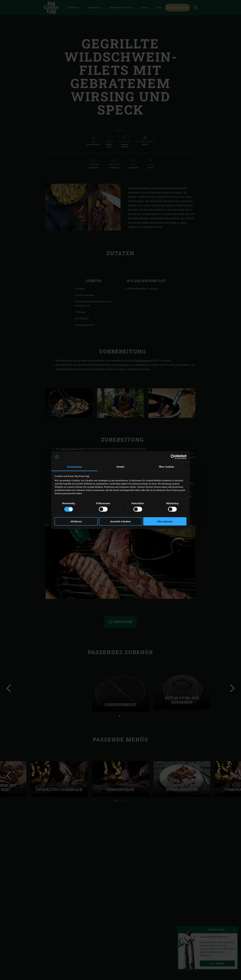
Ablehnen (76, 521)
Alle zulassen (165, 521)
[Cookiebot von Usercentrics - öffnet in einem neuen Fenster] (173, 457)
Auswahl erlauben (120, 521)
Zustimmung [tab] (74, 467)
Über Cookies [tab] (167, 467)
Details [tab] (120, 467)
